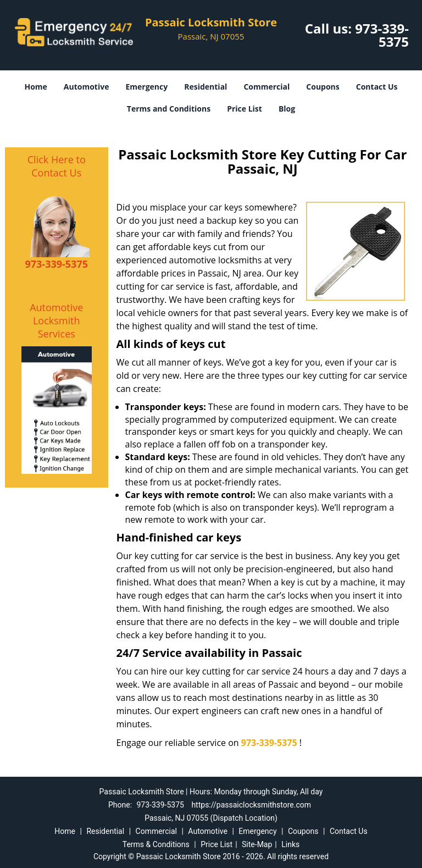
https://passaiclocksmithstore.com (251, 805)
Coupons (323, 87)
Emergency (146, 87)
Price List (245, 109)
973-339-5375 (382, 35)
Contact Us (377, 87)
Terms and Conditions (169, 109)
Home (35, 87)
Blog (287, 109)
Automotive (87, 87)
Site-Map (257, 844)
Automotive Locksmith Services (56, 320)
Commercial (266, 87)
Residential (206, 87)
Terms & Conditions (156, 844)
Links (290, 844)
